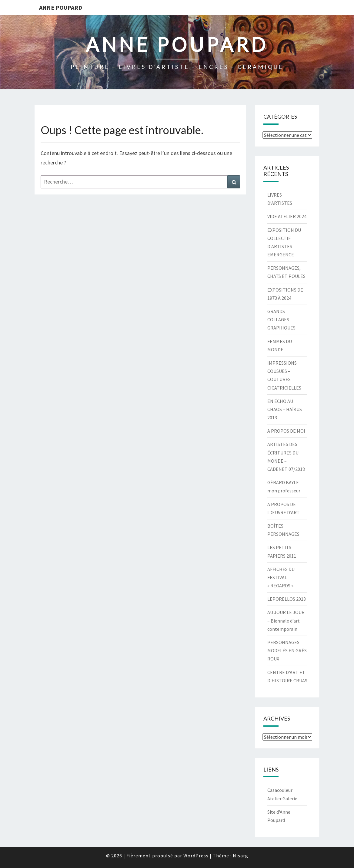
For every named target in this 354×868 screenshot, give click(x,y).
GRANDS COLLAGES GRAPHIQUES (281, 319)
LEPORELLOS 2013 (287, 599)
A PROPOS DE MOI (286, 431)
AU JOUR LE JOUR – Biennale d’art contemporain (286, 620)
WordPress (196, 856)
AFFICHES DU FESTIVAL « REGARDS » (281, 577)
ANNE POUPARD (61, 7)
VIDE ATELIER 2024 (287, 216)
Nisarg (240, 856)
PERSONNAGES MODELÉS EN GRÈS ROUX (287, 650)
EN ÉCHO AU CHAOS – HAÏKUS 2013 (285, 409)
